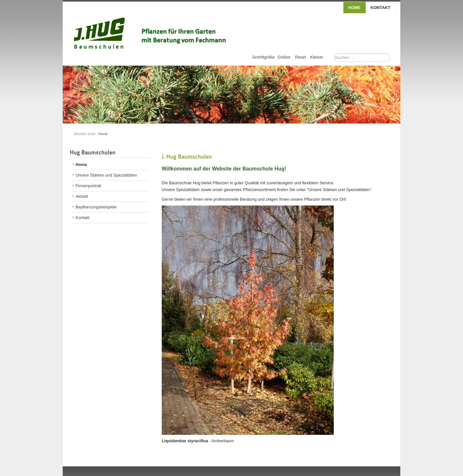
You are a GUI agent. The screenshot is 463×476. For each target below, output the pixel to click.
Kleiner (317, 57)
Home (354, 8)
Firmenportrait (88, 186)
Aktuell (82, 196)
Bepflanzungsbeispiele (96, 207)
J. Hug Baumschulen (187, 156)
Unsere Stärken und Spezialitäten (106, 175)
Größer (284, 57)
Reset (300, 57)
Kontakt (380, 8)
